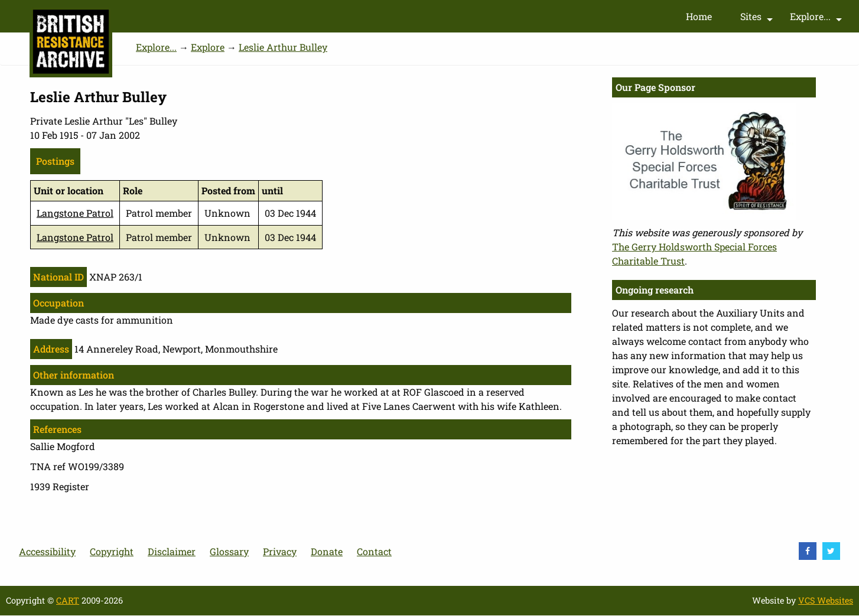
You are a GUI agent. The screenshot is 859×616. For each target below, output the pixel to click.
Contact (374, 551)
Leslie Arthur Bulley (283, 47)
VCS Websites (826, 600)
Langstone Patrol (75, 213)
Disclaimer (172, 551)
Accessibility (47, 551)
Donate (327, 551)
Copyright (112, 551)
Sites (758, 19)
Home (699, 16)
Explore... (817, 19)
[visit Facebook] (808, 551)
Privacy (280, 551)
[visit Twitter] (831, 551)
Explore (208, 47)
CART (68, 600)
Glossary (229, 551)
